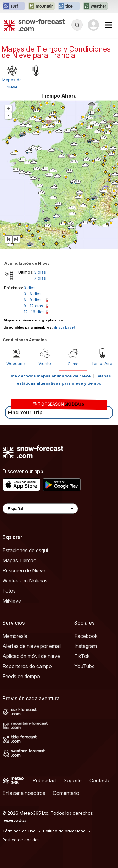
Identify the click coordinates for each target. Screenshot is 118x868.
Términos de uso (19, 831)
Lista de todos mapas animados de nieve (49, 376)
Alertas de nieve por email (32, 646)
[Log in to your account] (93, 25)
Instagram (86, 646)
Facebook (86, 636)
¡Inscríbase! (64, 327)
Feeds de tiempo (21, 676)
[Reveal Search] (77, 25)
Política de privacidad (64, 831)
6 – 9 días (33, 300)
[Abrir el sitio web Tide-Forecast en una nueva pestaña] (69, 6)
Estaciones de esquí (25, 550)
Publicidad (44, 780)
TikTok (82, 656)
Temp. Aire (102, 363)
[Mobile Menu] (109, 25)
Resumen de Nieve (24, 570)
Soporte (73, 780)
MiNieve (12, 601)
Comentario (66, 793)
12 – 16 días (34, 312)
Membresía (15, 636)
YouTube (84, 666)
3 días (40, 272)
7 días (40, 278)
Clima (73, 364)
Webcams (16, 363)
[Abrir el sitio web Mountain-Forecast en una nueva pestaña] (41, 6)
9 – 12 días (33, 306)
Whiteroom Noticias (25, 581)
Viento (45, 363)
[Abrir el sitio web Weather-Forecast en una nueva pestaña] (95, 6)
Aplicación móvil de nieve (31, 656)
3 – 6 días (33, 294)
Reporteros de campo (27, 666)
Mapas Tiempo (20, 560)
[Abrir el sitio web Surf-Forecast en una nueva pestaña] (14, 6)
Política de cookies (21, 840)
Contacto (100, 780)
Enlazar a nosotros (24, 793)
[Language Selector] (40, 509)
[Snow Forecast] (34, 25)
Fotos (9, 591)
